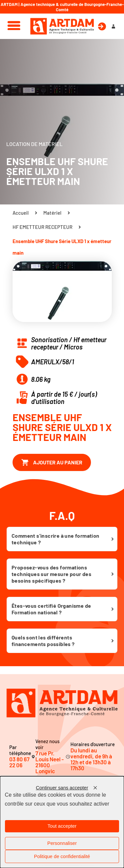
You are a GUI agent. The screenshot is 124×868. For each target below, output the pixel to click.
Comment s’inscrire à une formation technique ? (56, 539)
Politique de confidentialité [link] (62, 856)
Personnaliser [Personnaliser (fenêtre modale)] (62, 843)
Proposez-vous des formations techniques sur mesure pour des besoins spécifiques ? (51, 574)
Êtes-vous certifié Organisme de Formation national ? (51, 609)
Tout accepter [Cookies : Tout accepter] (62, 826)
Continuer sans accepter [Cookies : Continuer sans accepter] (62, 788)
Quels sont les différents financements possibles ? (43, 641)
